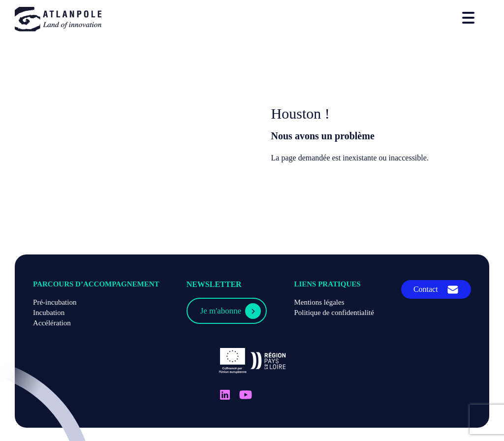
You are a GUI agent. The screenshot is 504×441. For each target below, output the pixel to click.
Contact (426, 289)
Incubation (49, 313)
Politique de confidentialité (334, 313)
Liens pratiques (327, 284)
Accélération (52, 323)
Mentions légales (319, 302)
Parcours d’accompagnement (96, 284)
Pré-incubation (55, 302)
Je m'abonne (221, 311)
